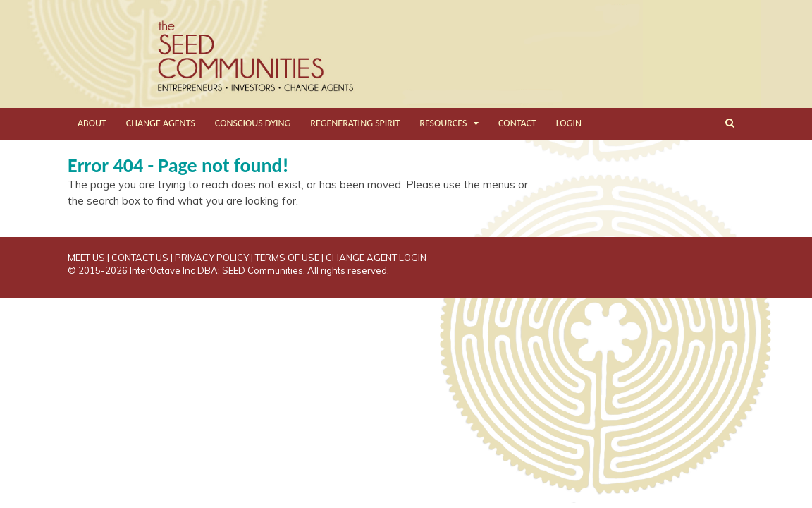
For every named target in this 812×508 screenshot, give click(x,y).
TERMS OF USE (287, 258)
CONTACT (517, 123)
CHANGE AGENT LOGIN (376, 258)
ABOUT (92, 123)
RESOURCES (443, 123)
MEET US (86, 258)
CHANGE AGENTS (161, 123)
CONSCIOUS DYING (253, 123)
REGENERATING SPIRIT (355, 123)
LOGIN (569, 123)
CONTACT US (140, 258)
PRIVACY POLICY (212, 258)
